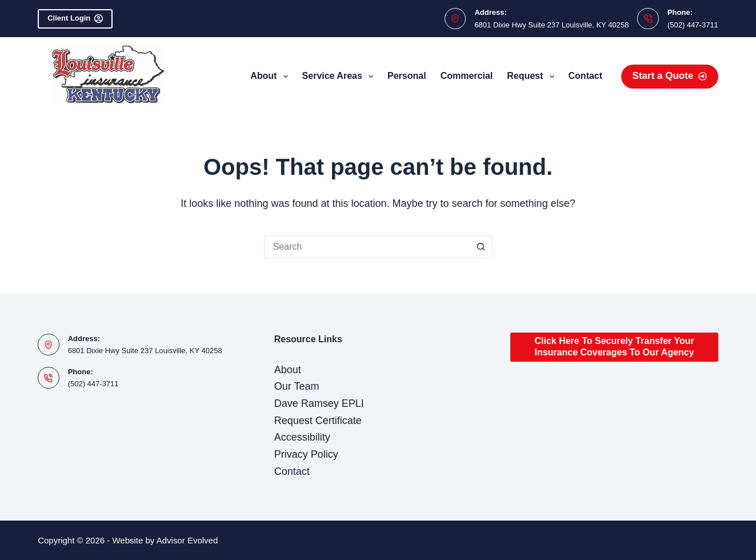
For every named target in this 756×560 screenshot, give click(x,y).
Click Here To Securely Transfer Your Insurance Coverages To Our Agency (614, 347)
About (271, 77)
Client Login (75, 18)
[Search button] (481, 247)
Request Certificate (318, 421)
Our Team (297, 386)
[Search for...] (367, 247)
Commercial (467, 76)
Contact (586, 76)
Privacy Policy (306, 454)
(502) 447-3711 (693, 25)
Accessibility (302, 437)
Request (533, 77)
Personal (407, 76)
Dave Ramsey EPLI (319, 403)
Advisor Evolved (187, 540)
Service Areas (340, 77)
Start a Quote (670, 76)
